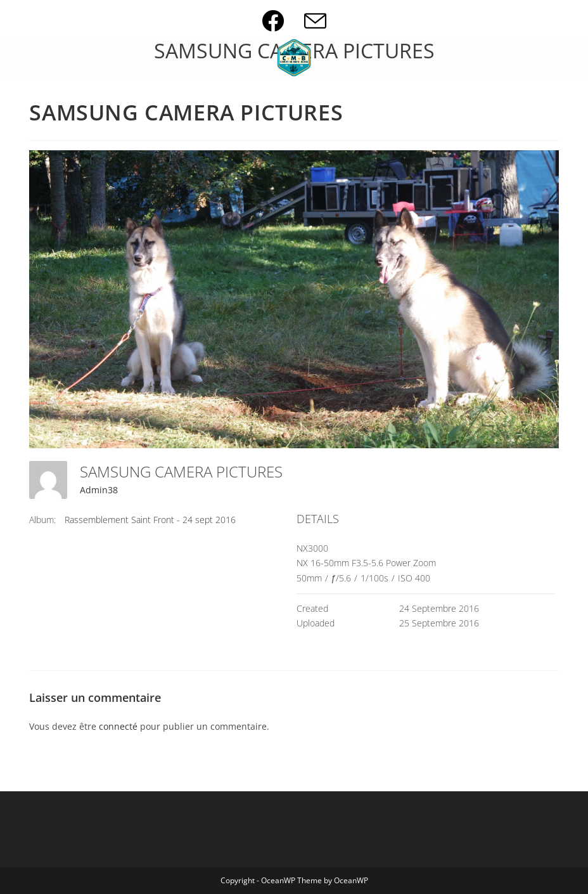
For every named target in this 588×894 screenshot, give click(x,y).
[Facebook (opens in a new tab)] (283, 21)
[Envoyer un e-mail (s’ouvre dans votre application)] (315, 21)
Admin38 (99, 490)
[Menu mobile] (33, 58)
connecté (118, 726)
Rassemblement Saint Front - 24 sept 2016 (150, 520)
